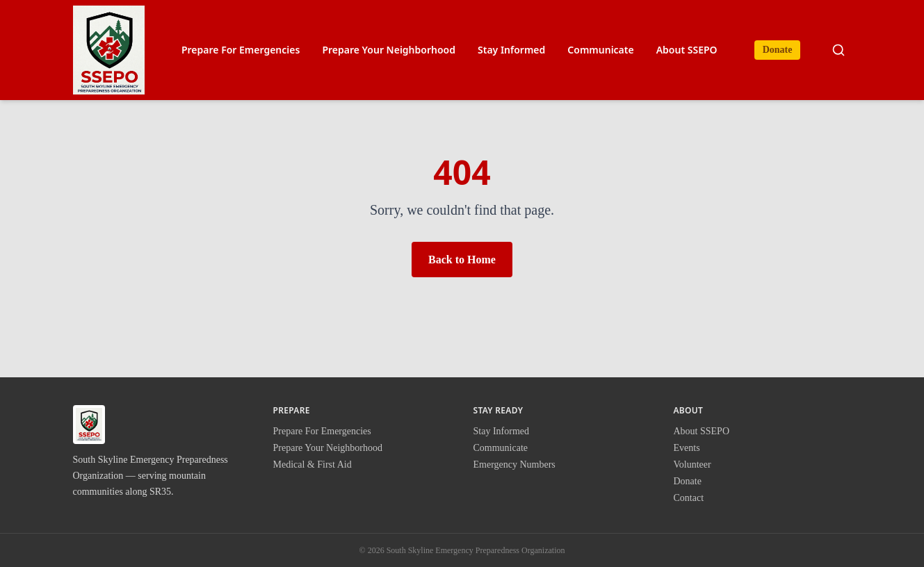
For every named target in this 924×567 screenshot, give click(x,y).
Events (687, 448)
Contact (689, 498)
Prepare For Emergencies (241, 50)
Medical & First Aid (313, 465)
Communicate (600, 50)
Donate (778, 50)
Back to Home (462, 260)
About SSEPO (687, 50)
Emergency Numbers (514, 465)
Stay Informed (511, 50)
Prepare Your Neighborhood (389, 50)
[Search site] (838, 50)
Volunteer (692, 465)
